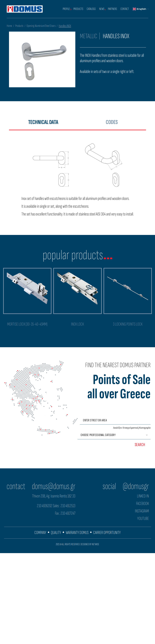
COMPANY (40, 533)
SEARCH (140, 445)
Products (19, 26)
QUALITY (56, 533)
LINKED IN (143, 496)
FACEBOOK (142, 504)
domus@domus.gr (54, 486)
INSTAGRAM (142, 511)
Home (9, 26)
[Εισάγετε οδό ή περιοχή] (115, 420)
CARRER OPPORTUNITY (107, 533)
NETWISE (96, 544)
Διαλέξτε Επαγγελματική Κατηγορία (132, 428)
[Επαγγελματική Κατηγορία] (114, 435)
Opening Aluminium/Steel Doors (41, 26)
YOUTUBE (143, 519)
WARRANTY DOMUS (77, 533)
